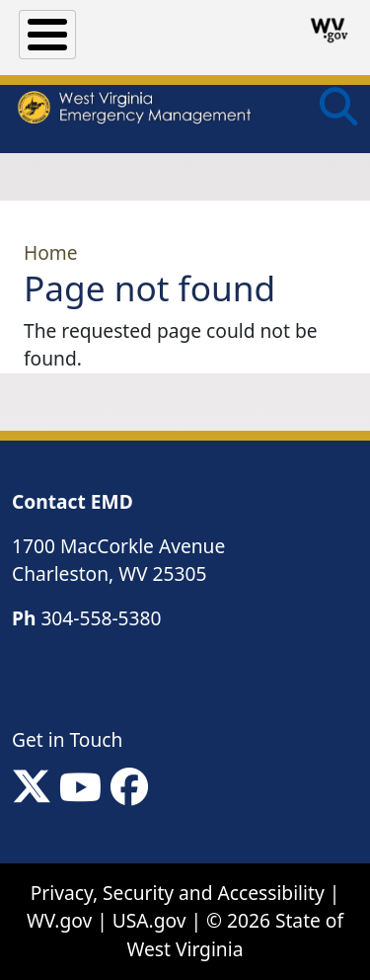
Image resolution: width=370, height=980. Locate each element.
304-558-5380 (101, 618)
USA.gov (149, 920)
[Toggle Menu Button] (47, 35)
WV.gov (59, 920)
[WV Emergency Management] (134, 110)
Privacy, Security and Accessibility (178, 893)
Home (51, 252)
